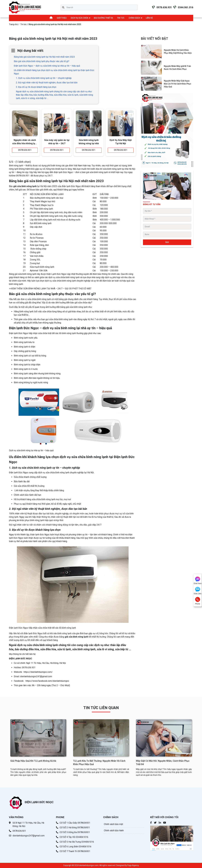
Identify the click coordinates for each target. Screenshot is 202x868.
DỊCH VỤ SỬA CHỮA (80, 18)
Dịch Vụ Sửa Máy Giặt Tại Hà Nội (121, 142)
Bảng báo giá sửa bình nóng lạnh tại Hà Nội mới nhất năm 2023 (44, 57)
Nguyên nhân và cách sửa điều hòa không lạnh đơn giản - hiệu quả (25, 142)
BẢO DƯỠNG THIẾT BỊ (103, 18)
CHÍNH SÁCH (134, 18)
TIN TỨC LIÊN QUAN (101, 708)
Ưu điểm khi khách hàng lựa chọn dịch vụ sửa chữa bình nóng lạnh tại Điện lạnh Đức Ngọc (54, 72)
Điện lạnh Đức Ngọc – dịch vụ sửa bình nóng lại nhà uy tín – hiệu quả (47, 66)
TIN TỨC (121, 18)
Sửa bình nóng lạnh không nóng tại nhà (89, 142)
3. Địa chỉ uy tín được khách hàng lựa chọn (36, 87)
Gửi (167, 242)
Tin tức (23, 24)
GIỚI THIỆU (62, 18)
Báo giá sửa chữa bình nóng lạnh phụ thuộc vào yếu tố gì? (42, 61)
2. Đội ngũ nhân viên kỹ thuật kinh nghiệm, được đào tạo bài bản (47, 83)
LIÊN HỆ (149, 18)
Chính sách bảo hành (114, 830)
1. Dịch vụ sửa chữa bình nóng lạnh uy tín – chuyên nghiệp (44, 78)
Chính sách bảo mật (113, 824)
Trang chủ (13, 24)
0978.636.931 (25, 150)
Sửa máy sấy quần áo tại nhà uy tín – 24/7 (57, 142)
